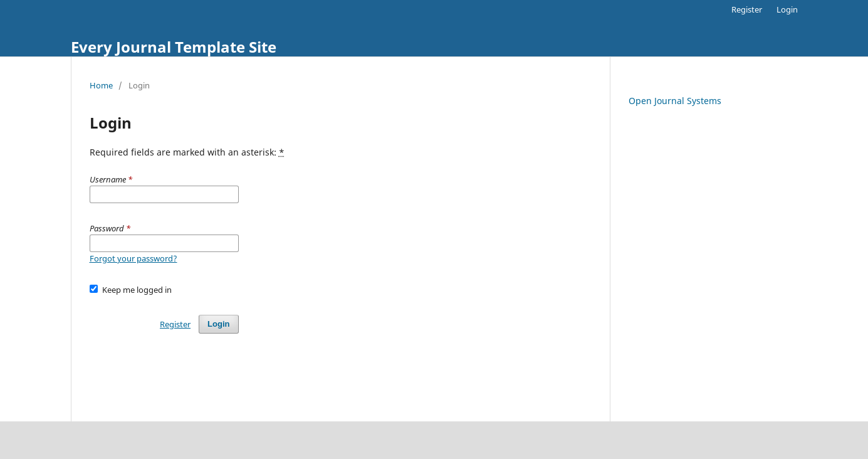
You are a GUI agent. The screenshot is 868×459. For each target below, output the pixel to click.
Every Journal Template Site (174, 47)
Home (101, 85)
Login (787, 9)
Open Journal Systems (675, 101)
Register (747, 9)
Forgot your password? (133, 258)
